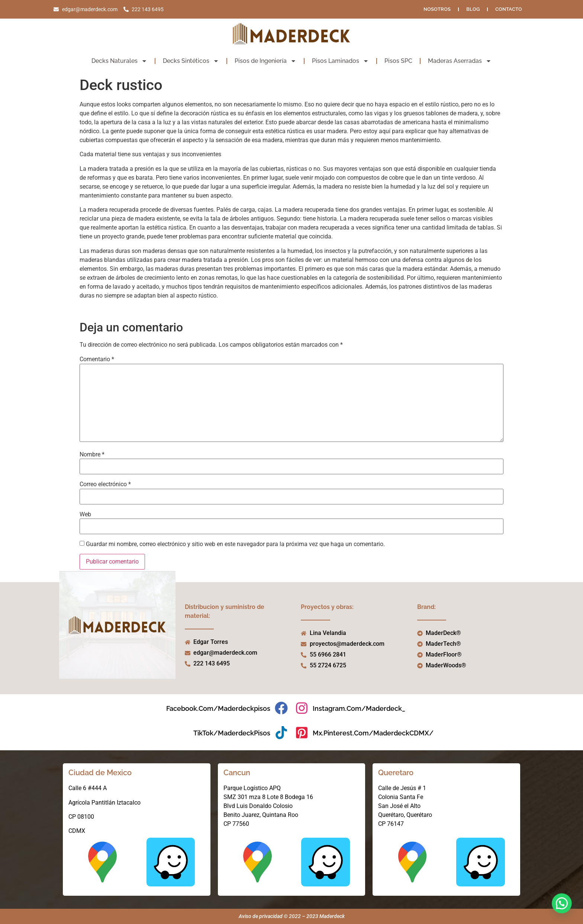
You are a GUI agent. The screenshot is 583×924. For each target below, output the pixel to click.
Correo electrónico (105, 484)
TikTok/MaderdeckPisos (232, 733)
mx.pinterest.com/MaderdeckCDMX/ (373, 733)
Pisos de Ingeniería (265, 61)
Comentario (97, 359)
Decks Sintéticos (191, 61)
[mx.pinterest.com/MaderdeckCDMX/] (302, 733)
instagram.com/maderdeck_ (359, 708)
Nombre (92, 455)
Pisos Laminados (340, 61)
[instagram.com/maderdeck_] (302, 708)
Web (85, 514)
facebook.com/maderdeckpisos (218, 708)
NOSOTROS (437, 9)
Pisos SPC (398, 61)
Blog (473, 9)
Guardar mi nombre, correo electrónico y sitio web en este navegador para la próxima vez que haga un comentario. (235, 544)
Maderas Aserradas (460, 61)
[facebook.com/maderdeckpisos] (281, 708)
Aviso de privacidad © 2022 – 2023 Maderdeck (292, 916)
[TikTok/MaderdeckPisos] (281, 733)
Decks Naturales (119, 61)
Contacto (509, 9)
